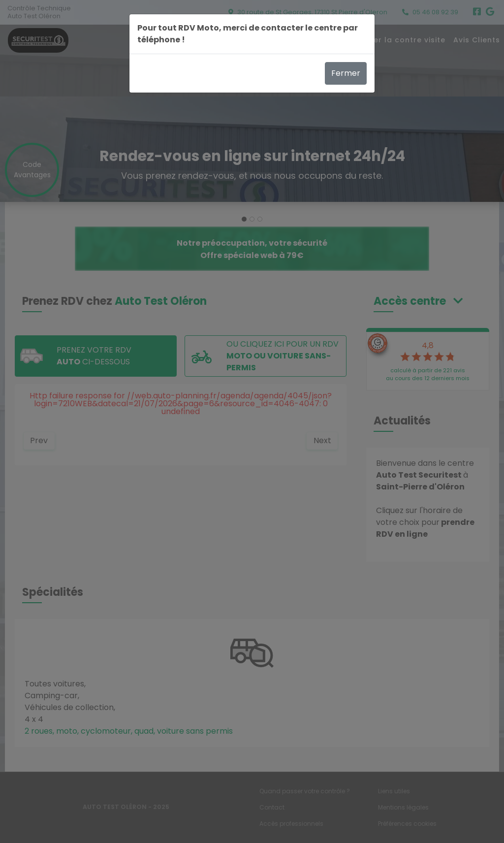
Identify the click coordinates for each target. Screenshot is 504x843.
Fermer (346, 73)
